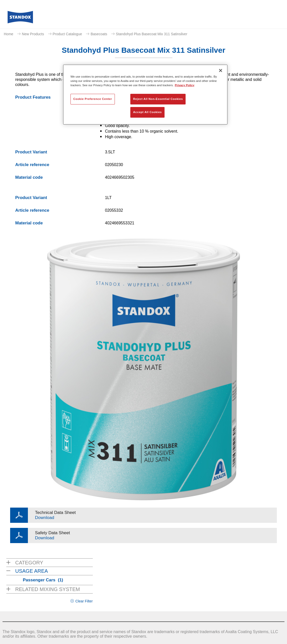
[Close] (221, 70)
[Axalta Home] (20, 19)
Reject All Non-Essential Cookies (158, 99)
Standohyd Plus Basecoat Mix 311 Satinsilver (152, 34)
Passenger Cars (43, 580)
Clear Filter (84, 601)
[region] (145, 95)
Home (8, 34)
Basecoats (99, 34)
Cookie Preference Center (93, 99)
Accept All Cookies (147, 112)
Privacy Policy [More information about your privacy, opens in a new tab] (185, 85)
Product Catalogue (67, 34)
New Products (33, 34)
